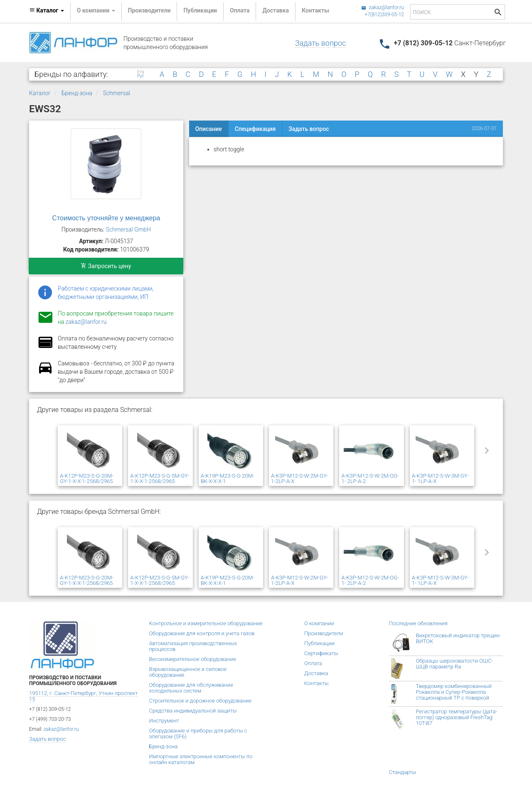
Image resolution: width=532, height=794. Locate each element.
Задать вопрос (320, 43)
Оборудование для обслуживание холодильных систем (191, 688)
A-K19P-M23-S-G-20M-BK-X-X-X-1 (228, 478)
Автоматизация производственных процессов (193, 646)
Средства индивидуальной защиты (193, 711)
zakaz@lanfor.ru (383, 7)
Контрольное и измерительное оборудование (206, 623)
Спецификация (255, 129)
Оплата (240, 10)
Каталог (40, 93)
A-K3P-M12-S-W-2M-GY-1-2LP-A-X (299, 478)
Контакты (315, 10)
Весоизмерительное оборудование (193, 659)
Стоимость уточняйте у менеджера (106, 218)
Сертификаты (321, 653)
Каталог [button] (47, 10)
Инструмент (164, 721)
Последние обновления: (419, 623)
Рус (140, 76)
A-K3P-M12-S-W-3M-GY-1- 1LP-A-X (440, 478)
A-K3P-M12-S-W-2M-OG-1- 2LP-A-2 (370, 478)
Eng (141, 72)
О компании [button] (96, 10)
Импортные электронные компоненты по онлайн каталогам (201, 759)
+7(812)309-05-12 (384, 15)
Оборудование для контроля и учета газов (202, 633)
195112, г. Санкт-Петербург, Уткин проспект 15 (83, 696)
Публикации (200, 10)
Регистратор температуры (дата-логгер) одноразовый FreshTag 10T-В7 (457, 717)
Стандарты (403, 772)
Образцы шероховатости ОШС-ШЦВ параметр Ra (454, 664)
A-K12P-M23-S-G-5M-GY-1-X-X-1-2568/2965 (160, 478)
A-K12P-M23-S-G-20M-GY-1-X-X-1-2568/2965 (87, 478)
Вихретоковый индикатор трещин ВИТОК (458, 638)
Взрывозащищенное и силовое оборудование (188, 672)
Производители (149, 10)
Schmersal (117, 93)
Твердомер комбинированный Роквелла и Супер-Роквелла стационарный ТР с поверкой (454, 692)
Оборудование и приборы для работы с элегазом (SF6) (198, 734)
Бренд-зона (77, 93)
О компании (319, 623)
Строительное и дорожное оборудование (201, 701)
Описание (209, 129)
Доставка (275, 10)
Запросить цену (106, 266)
